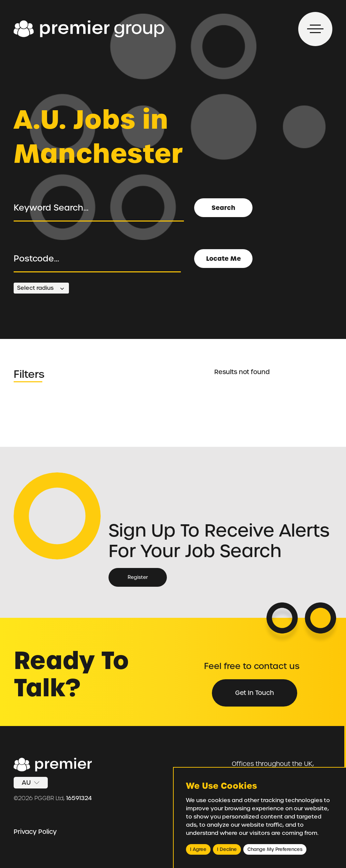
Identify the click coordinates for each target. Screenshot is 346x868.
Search (223, 208)
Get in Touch (255, 693)
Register (138, 577)
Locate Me (224, 259)
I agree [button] (198, 849)
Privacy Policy (35, 832)
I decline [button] (227, 849)
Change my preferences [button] (275, 849)
